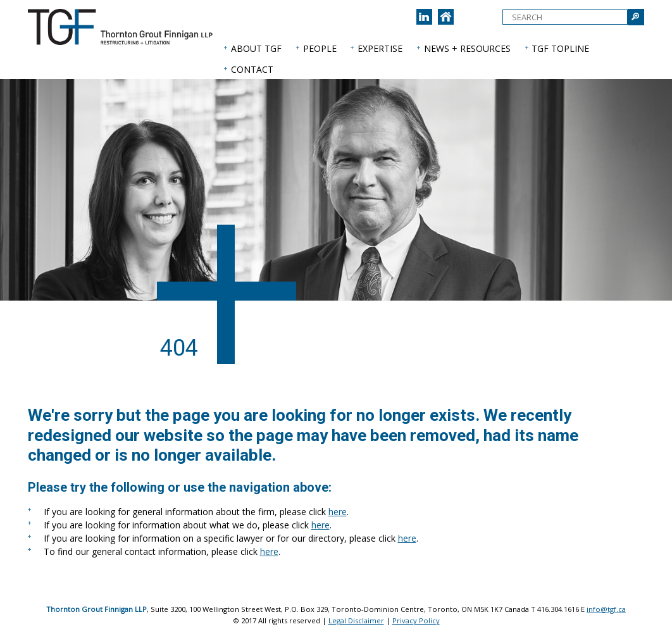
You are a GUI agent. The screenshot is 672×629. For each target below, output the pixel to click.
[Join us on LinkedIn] (424, 17)
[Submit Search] (636, 17)
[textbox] (565, 17)
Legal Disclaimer (356, 620)
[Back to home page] (446, 17)
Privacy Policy (416, 620)
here (338, 512)
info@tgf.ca (606, 609)
